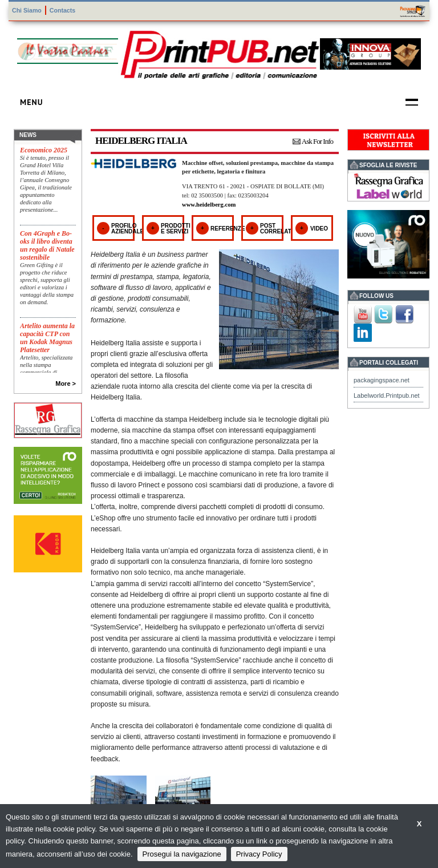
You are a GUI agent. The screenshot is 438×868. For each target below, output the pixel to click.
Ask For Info (317, 141)
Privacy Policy (259, 854)
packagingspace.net (382, 380)
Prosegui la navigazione (182, 854)
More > (66, 383)
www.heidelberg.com (209, 205)
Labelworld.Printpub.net (387, 395)
